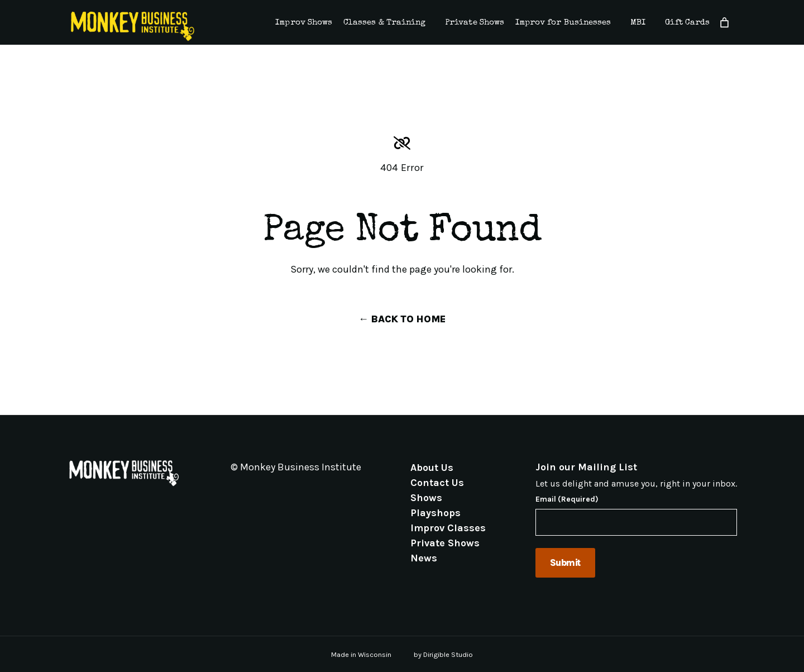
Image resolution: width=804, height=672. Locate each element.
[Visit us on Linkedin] (275, 493)
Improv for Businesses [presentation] (563, 23)
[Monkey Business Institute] (133, 26)
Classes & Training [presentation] (384, 23)
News (424, 557)
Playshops (435, 512)
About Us (432, 467)
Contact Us (437, 482)
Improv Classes (448, 527)
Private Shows (475, 23)
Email (567, 499)
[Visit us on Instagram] (262, 493)
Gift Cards (687, 23)
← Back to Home (402, 319)
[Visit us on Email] (235, 493)
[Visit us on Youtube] (289, 493)
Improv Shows (304, 23)
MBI (638, 23)
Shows (426, 497)
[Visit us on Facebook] (248, 493)
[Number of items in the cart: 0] (724, 23)
